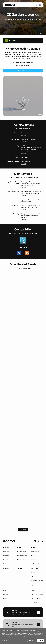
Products (6, 547)
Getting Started (35, 551)
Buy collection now (23, 71)
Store (34, 590)
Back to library (23, 530)
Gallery (5, 598)
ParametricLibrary (8, 564)
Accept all (40, 640)
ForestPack (7, 551)
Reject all (31, 640)
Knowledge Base (22, 556)
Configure (4, 640)
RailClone (6, 556)
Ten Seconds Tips (36, 564)
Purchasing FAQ (37, 598)
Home (10, 28)
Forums (5, 594)
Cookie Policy (14, 633)
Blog (5, 590)
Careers (20, 568)
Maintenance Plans (37, 594)
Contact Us (21, 564)
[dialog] (23, 636)
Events (33, 576)
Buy (33, 586)
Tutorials (33, 560)
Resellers (35, 603)
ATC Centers (34, 568)
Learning (33, 547)
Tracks (33, 556)
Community (7, 586)
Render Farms (21, 560)
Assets (15, 28)
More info (24, 135)
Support (20, 547)
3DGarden (20, 28)
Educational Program (37, 581)
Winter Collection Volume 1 (30, 28)
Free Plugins (7, 568)
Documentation (22, 551)
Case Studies (34, 572)
